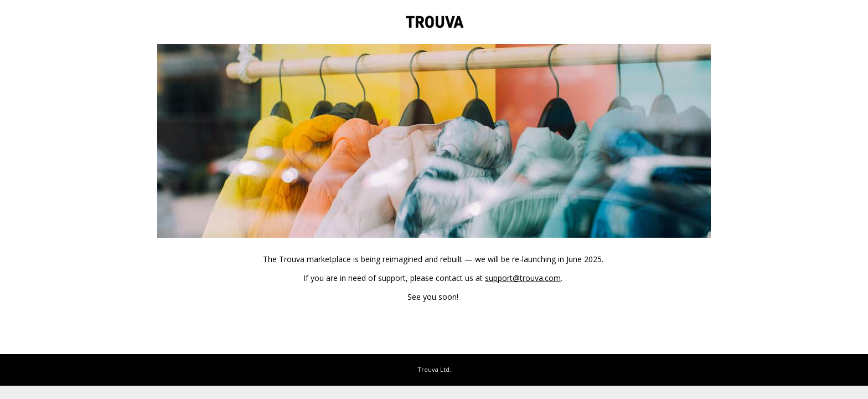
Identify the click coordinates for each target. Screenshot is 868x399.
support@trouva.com (523, 278)
